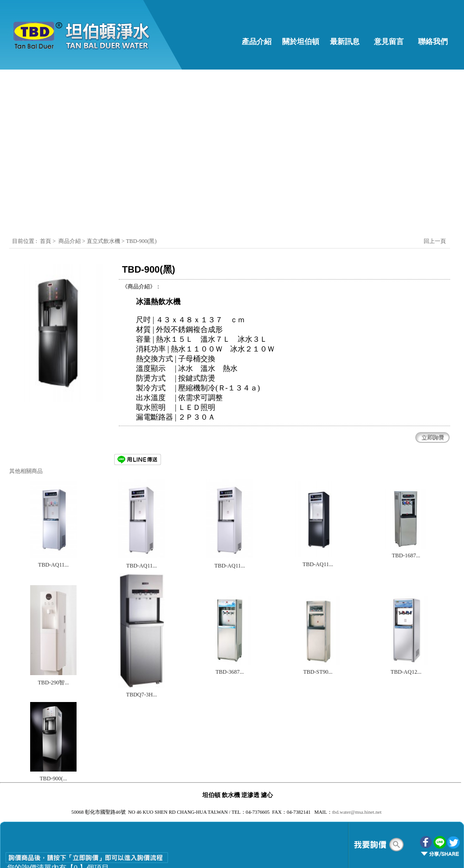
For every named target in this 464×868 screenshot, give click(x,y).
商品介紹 (70, 241)
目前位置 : (25, 241)
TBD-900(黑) (141, 241)
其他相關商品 (26, 471)
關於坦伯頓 (301, 41)
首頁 (45, 241)
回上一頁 (435, 241)
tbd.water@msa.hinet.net (357, 812)
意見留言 (389, 41)
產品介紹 (257, 41)
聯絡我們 (433, 41)
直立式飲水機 (104, 241)
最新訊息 (345, 41)
